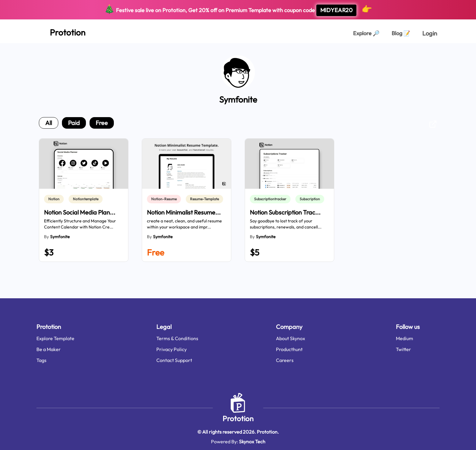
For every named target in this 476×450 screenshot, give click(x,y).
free (102, 123)
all (49, 123)
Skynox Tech (252, 442)
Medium (405, 338)
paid (74, 123)
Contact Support (174, 360)
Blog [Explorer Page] (401, 33)
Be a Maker (49, 349)
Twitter (403, 349)
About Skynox (291, 338)
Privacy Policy (172, 349)
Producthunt (289, 349)
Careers (285, 360)
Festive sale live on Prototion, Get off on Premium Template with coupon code (238, 10)
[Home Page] (61, 31)
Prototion (238, 418)
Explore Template (55, 338)
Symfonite (60, 237)
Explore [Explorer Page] (366, 33)
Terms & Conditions (177, 338)
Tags (41, 360)
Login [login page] (430, 33)
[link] (55, 199)
